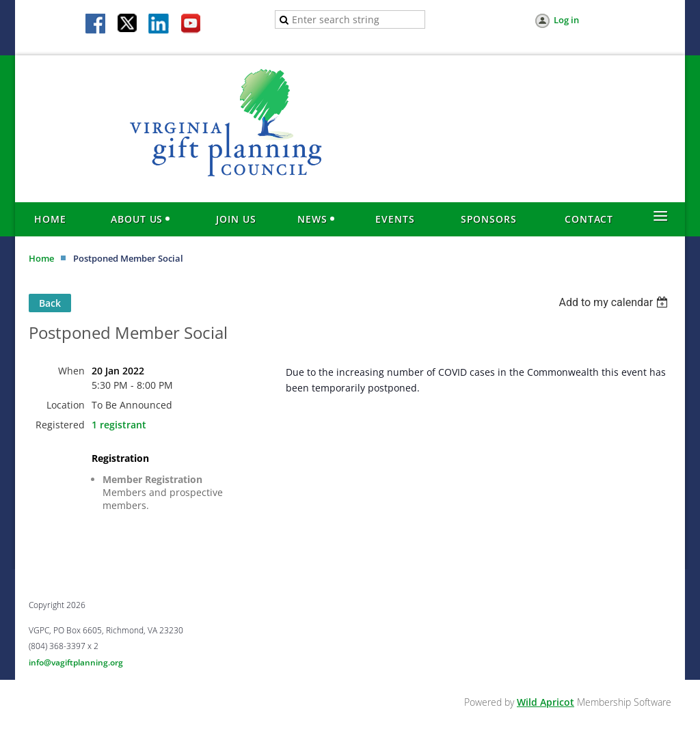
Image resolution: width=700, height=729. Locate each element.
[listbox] (615, 302)
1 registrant (119, 425)
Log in (566, 20)
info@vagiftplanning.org (76, 662)
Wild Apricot (546, 702)
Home (41, 258)
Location (66, 405)
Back (50, 303)
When (71, 371)
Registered (60, 425)
